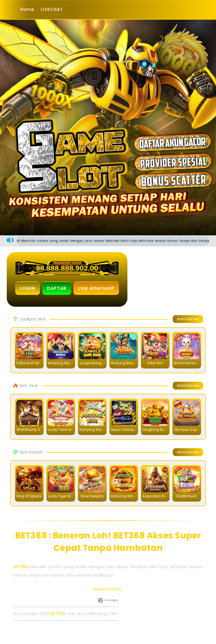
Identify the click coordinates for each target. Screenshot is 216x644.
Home (27, 9)
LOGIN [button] (28, 288)
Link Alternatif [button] (96, 288)
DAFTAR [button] (57, 288)
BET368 (21, 567)
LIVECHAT (52, 9)
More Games (188, 319)
